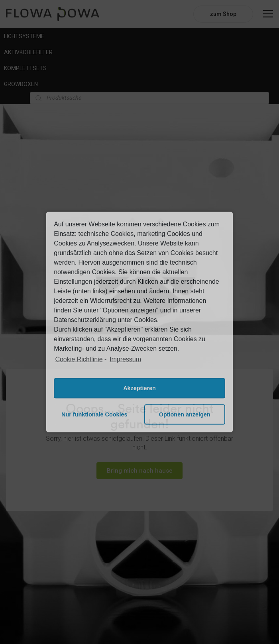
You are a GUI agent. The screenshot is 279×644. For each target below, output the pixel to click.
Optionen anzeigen (185, 414)
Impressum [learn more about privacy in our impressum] (125, 359)
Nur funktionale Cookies (94, 414)
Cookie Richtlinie (79, 359)
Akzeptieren (139, 388)
